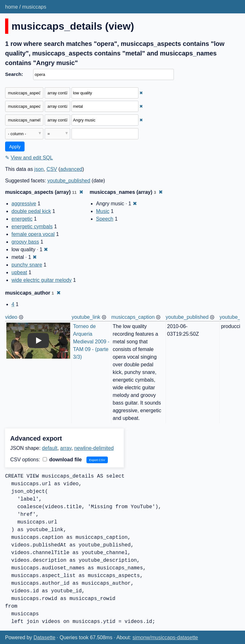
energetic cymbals (32, 227)
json (39, 169)
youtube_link (86, 317)
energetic (22, 219)
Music (103, 211)
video (11, 317)
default (50, 448)
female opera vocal (33, 234)
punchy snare (27, 265)
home (11, 7)
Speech (105, 219)
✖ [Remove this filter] (141, 93)
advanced (71, 169)
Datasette (44, 637)
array (66, 448)
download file (62, 460)
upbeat (19, 272)
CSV (52, 169)
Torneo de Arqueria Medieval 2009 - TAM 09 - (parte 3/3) (92, 342)
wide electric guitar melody (42, 280)
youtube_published (69, 181)
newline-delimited (94, 448)
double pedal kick (31, 211)
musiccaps (34, 7)
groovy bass (25, 242)
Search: (14, 74)
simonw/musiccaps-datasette (165, 637)
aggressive (24, 204)
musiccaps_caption (133, 317)
